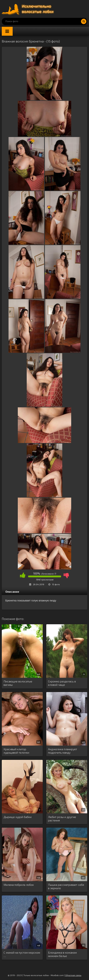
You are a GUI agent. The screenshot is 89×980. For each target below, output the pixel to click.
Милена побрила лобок (19, 885)
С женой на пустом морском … (22, 954)
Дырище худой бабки (18, 817)
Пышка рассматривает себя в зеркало (66, 886)
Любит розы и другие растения (62, 819)
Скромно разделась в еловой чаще (62, 683)
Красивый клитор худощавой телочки (16, 751)
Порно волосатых (28, 9)
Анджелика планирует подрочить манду (63, 751)
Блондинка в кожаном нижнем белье (62, 954)
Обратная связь (73, 975)
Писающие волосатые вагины (18, 683)
